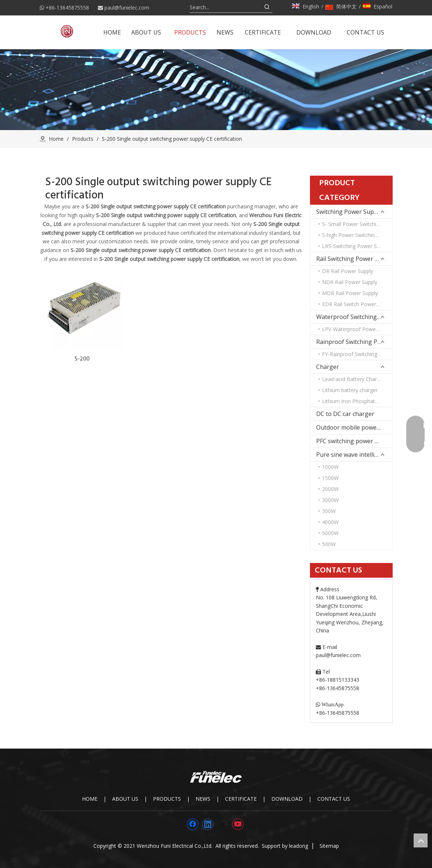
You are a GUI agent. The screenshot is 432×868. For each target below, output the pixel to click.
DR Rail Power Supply (348, 271)
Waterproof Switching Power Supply (354, 317)
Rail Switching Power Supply (354, 259)
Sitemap (329, 846)
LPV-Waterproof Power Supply (357, 329)
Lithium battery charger (350, 390)
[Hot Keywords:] (267, 7)
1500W (330, 478)
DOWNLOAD (287, 799)
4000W (330, 522)
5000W (330, 533)
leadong (299, 846)
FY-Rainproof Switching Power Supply (357, 354)
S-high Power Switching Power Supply (357, 235)
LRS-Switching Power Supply (356, 246)
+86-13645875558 (67, 8)
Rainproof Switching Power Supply (354, 342)
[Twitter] (223, 824)
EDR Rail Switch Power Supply (357, 304)
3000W (330, 500)
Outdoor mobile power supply (354, 427)
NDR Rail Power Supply (350, 282)
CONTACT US (334, 799)
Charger (328, 367)
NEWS (203, 799)
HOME (90, 799)
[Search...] (226, 7)
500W (329, 544)
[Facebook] (193, 824)
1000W (330, 467)
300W (329, 511)
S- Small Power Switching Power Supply (357, 224)
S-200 (82, 359)
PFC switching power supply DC (354, 441)
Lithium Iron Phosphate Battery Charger (357, 401)
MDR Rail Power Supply (350, 293)
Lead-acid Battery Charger (353, 379)
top (421, 840)
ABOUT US (125, 799)
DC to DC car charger (345, 414)
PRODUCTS (167, 799)
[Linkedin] (208, 824)
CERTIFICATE (241, 799)
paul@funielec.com (127, 8)
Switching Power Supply (349, 212)
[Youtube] (238, 824)
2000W (330, 489)
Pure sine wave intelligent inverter (354, 455)
